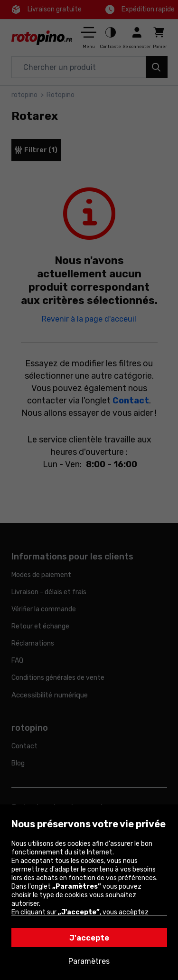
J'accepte (89, 938)
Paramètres (89, 961)
